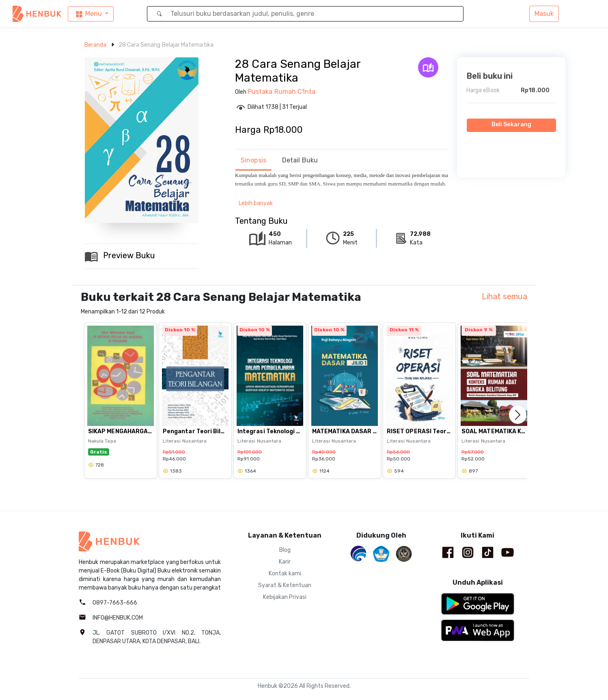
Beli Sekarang (511, 124)
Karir (285, 562)
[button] (518, 415)
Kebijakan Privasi (285, 597)
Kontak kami (285, 574)
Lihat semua (505, 296)
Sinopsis (253, 160)
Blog (285, 550)
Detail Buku (300, 160)
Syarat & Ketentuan (285, 585)
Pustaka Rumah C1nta (282, 92)
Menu (88, 14)
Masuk (544, 14)
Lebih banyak (256, 203)
